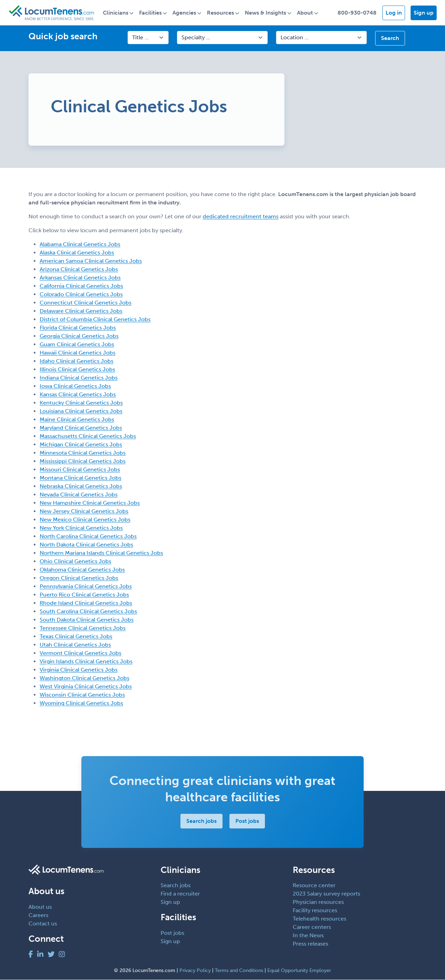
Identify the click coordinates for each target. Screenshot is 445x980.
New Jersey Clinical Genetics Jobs (84, 511)
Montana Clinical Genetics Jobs (80, 478)
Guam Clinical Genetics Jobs (77, 344)
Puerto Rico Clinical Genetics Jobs (84, 595)
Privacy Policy (195, 971)
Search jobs (201, 821)
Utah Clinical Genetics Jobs (75, 645)
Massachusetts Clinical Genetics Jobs (88, 436)
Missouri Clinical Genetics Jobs (80, 469)
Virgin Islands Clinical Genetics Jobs (86, 661)
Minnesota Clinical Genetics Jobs (83, 453)
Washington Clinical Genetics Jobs (84, 678)
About (306, 13)
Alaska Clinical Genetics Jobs (77, 253)
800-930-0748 (357, 13)
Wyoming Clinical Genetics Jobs (81, 703)
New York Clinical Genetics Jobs (81, 528)
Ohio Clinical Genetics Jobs (75, 561)
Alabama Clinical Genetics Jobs (80, 244)
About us (40, 907)
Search (390, 38)
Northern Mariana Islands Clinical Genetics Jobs (101, 553)
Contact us (43, 924)
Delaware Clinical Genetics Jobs (81, 311)
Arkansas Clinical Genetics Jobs (80, 278)
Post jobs (247, 821)
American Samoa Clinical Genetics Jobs (91, 261)
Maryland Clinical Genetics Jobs (81, 428)
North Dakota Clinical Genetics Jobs (86, 545)
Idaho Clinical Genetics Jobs (76, 361)
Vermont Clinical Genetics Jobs (80, 653)
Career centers (312, 927)
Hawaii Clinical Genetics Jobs (78, 353)
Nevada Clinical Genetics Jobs (79, 495)
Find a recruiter (180, 894)
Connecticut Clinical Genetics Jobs (86, 303)
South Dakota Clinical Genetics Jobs (87, 620)
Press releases (310, 944)
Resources (221, 13)
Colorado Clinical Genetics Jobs (81, 294)
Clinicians (116, 13)
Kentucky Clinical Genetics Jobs (81, 403)
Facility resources (315, 910)
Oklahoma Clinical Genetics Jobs (82, 570)
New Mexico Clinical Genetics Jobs (85, 520)
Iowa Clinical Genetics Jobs (75, 386)
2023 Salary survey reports (326, 894)
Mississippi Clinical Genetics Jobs (83, 461)
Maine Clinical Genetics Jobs (77, 419)
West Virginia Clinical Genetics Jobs (86, 686)
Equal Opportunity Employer (299, 971)
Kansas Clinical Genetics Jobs (78, 394)
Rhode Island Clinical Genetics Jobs (86, 603)
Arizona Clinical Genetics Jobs (79, 269)
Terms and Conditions (239, 971)
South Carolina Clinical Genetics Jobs (88, 611)
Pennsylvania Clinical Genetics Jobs (86, 586)
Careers (38, 915)
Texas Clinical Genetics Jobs (76, 636)
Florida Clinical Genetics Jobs (78, 328)
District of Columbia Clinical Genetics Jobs (95, 319)
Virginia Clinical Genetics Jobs (79, 670)
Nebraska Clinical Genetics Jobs (81, 486)
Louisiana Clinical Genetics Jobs (81, 411)
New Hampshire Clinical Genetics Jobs (90, 503)
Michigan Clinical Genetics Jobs (81, 444)
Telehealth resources (319, 919)
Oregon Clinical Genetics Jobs (79, 578)
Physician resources (318, 902)
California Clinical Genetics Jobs (81, 286)
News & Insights (266, 13)
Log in (394, 13)
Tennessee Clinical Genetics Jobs (83, 628)
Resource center (314, 885)
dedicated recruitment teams (241, 216)
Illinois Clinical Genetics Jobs (77, 369)
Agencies (185, 13)
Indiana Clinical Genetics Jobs (79, 378)
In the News (308, 935)
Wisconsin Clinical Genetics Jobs (82, 695)
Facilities (151, 13)
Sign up (424, 13)
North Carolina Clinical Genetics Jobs (88, 536)
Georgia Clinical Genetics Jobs (79, 336)
